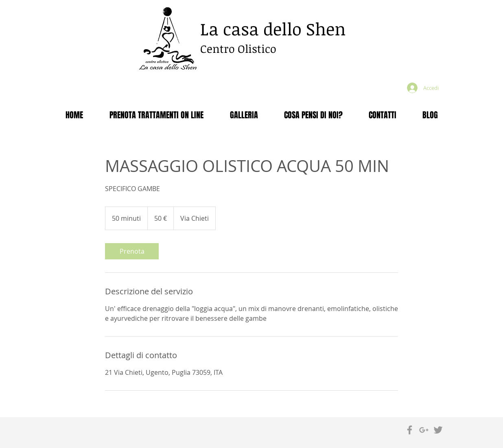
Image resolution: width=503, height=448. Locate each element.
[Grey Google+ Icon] (424, 430)
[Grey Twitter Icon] (438, 430)
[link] (132, 251)
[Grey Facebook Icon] (410, 430)
